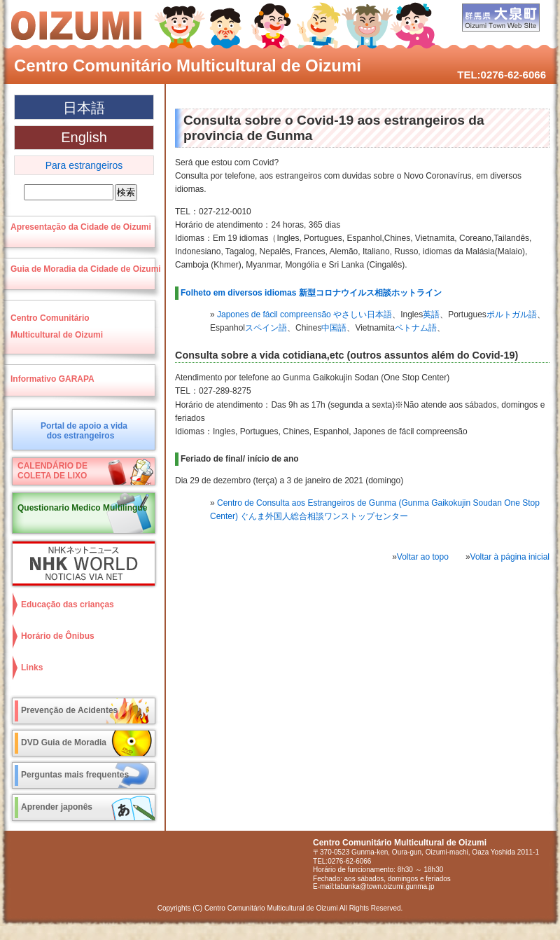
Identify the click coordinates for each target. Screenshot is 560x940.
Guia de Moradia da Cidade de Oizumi (86, 269)
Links (32, 668)
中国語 (334, 328)
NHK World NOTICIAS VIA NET (80, 564)
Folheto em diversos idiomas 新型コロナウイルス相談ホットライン (311, 293)
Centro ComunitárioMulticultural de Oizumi (57, 326)
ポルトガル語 (512, 315)
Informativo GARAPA (52, 379)
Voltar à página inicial (510, 557)
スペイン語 (266, 328)
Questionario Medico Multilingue (82, 508)
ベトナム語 (416, 328)
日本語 (84, 108)
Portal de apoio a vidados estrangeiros (84, 431)
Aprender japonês (57, 807)
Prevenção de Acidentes (69, 710)
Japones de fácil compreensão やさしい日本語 (304, 315)
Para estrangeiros (84, 165)
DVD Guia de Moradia (64, 742)
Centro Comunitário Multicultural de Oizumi (188, 65)
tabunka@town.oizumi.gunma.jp (384, 886)
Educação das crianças (68, 604)
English (84, 137)
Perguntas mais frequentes (75, 775)
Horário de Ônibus (58, 636)
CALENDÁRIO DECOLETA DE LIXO (52, 471)
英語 (431, 315)
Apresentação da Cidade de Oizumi (81, 227)
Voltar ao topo (423, 557)
